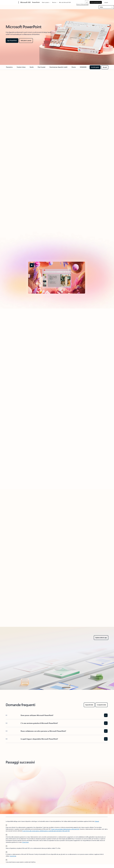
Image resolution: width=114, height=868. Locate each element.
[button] (32, 265)
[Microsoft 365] (25, 2)
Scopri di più (25, 842)
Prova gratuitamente (96, 2)
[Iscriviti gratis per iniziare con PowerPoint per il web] (95, 67)
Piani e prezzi (45, 2)
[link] (9, 68)
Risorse (54, 2)
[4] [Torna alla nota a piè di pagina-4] (6, 852)
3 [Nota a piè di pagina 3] (9, 34)
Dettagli (97, 821)
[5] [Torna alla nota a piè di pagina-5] (6, 860)
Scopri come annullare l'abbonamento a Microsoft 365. (65, 829)
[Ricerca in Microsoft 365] (87, 2)
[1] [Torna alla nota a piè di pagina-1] (6, 825)
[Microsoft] (12, 2)
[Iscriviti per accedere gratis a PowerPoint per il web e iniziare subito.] (105, 67)
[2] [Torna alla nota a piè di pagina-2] (6, 834)
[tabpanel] (57, 278)
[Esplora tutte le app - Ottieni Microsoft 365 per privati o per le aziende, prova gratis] (101, 638)
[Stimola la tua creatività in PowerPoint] (26, 41)
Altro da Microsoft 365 (65, 2)
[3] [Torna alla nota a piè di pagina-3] (6, 846)
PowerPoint (36, 2)
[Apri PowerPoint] (12, 41)
